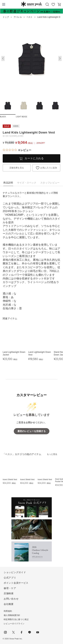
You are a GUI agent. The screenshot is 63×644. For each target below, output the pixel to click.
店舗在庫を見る (17, 168)
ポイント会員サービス (16, 583)
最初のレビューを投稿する (32, 431)
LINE (30, 632)
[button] (60, 58)
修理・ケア (10, 588)
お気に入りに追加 (49, 168)
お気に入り (53, 4)
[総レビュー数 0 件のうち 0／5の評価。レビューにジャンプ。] (17, 150)
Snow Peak (32, 4)
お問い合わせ (11, 599)
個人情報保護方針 (12, 615)
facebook (22, 632)
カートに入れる (34, 158)
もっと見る (52, 454)
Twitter (13, 632)
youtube (38, 632)
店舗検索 (9, 593)
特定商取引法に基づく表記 (16, 619)
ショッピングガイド (15, 572)
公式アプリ (10, 578)
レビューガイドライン (14, 624)
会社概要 (9, 604)
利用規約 (8, 611)
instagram (5, 632)
